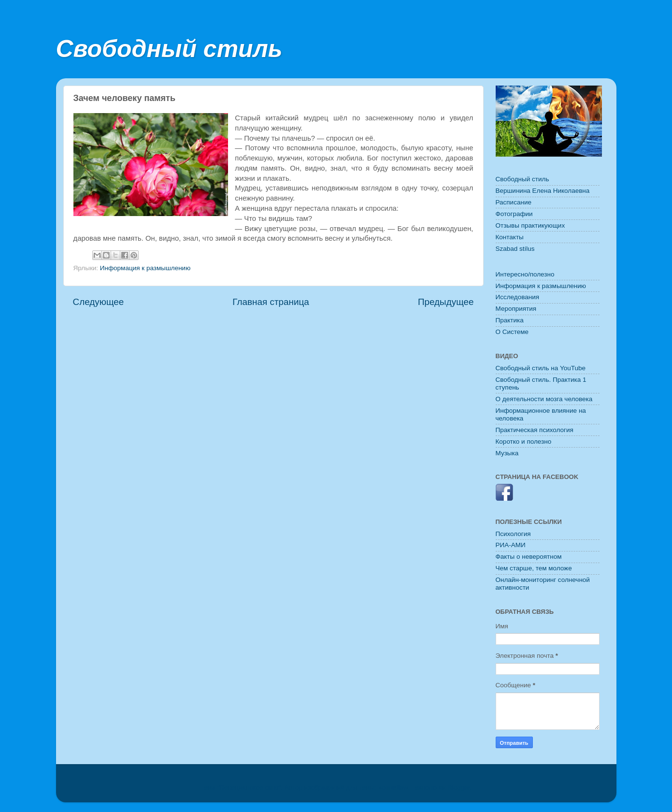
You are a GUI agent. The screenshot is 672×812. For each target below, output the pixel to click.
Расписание (514, 202)
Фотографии (514, 214)
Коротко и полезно (524, 442)
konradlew (393, 788)
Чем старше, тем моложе (534, 568)
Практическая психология (535, 430)
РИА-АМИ (511, 545)
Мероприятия (516, 309)
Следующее (99, 302)
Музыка (507, 453)
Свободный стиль (169, 49)
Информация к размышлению (145, 268)
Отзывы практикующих (530, 225)
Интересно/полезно (525, 274)
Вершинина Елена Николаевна (543, 191)
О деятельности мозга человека (544, 399)
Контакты (510, 237)
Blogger (459, 788)
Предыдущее (446, 302)
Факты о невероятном (529, 557)
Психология (513, 534)
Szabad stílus (515, 249)
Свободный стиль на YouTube (541, 368)
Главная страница (271, 302)
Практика (510, 320)
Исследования (518, 297)
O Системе (512, 332)
